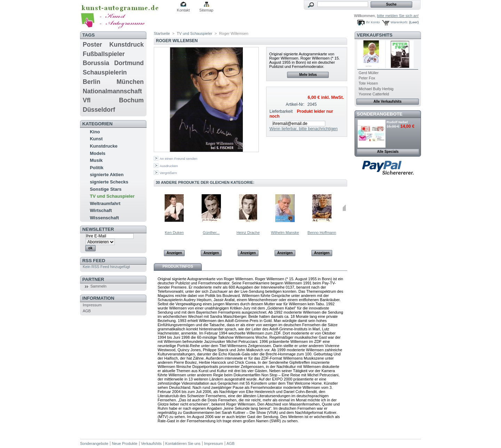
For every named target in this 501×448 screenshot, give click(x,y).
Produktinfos (178, 266)
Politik (97, 168)
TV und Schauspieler (112, 196)
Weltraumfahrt (105, 203)
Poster (92, 45)
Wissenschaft (104, 218)
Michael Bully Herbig (376, 89)
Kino (95, 132)
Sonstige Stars (106, 189)
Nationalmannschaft (112, 91)
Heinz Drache (248, 233)
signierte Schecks (109, 182)
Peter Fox (367, 78)
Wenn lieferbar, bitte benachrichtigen (303, 129)
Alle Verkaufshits (387, 101)
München (130, 82)
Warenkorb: (400, 22)
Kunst (96, 139)
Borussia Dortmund (113, 63)
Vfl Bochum (113, 100)
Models (98, 153)
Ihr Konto (373, 22)
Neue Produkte (124, 443)
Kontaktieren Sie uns (183, 443)
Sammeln (98, 286)
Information (98, 298)
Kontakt (183, 10)
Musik (96, 160)
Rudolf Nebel (397, 122)
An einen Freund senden (178, 159)
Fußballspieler (104, 54)
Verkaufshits (375, 35)
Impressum (92, 305)
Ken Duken (174, 233)
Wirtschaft (101, 210)
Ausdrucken (169, 166)
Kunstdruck (126, 45)
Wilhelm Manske (285, 233)
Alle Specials (388, 152)
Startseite (162, 33)
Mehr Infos (308, 75)
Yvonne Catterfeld (374, 94)
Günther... (211, 233)
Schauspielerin (105, 72)
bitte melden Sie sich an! (398, 16)
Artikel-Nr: (295, 104)
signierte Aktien (107, 175)
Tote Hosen (368, 83)
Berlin (92, 82)
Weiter (344, 208)
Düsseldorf (99, 110)
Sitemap (206, 10)
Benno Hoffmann (322, 233)
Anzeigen (174, 253)
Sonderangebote (380, 114)
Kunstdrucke (104, 146)
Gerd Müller (369, 73)
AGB (87, 311)
